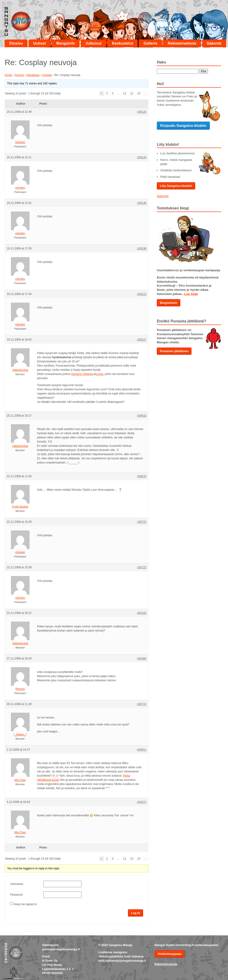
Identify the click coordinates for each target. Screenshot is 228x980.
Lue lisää (191, 294)
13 (139, 93)
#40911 (142, 750)
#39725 (142, 567)
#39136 (142, 203)
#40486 (142, 659)
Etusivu (16, 43)
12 (132, 93)
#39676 (142, 476)
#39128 (142, 157)
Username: (17, 884)
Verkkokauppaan (169, 954)
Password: (17, 895)
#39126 (142, 112)
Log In (136, 913)
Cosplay (47, 75)
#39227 (142, 340)
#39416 (142, 416)
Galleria (150, 43)
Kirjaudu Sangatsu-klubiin (183, 126)
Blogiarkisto (169, 303)
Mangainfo (66, 43)
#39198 (142, 248)
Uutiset (40, 43)
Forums (19, 75)
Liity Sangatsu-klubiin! (176, 186)
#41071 (142, 802)
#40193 (142, 613)
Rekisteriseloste (182, 43)
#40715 (142, 704)
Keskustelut (122, 43)
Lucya (100, 374)
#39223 (142, 294)
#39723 (142, 522)
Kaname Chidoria (82, 374)
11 (125, 93)
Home (8, 75)
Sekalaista (33, 75)
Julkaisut (93, 43)
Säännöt (214, 43)
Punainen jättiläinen (174, 351)
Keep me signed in (25, 904)
